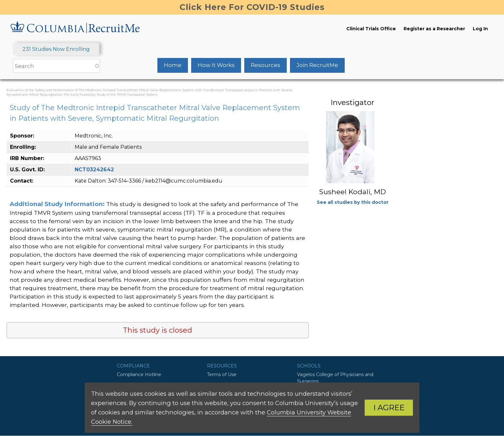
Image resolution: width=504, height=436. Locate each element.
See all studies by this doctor (353, 202)
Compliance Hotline (139, 374)
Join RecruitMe (317, 65)
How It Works (216, 65)
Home (173, 65)
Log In (480, 29)
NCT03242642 (94, 170)
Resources (266, 65)
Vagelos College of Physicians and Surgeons (335, 378)
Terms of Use (222, 374)
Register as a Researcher (434, 29)
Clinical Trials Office (371, 29)
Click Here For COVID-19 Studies (252, 7)
